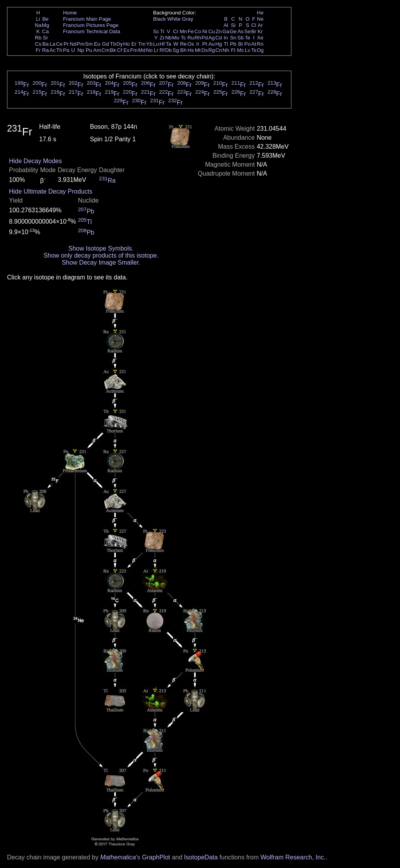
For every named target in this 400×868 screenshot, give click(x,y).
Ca (46, 31)
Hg (219, 44)
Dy (120, 44)
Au (211, 44)
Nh (226, 50)
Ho (126, 44)
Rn (260, 44)
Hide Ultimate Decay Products (51, 191)
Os (191, 44)
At (254, 44)
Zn (219, 31)
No (149, 50)
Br (254, 31)
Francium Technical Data (91, 31)
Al (226, 25)
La (53, 44)
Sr (46, 38)
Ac (53, 50)
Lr (156, 50)
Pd (205, 38)
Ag (211, 38)
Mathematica (118, 857)
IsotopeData (201, 857)
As (241, 31)
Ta (168, 44)
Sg (176, 50)
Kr (260, 31)
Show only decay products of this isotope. (101, 255)
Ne (260, 19)
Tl (226, 44)
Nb (169, 38)
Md (142, 50)
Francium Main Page (87, 19)
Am (97, 50)
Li (38, 19)
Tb (113, 44)
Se (248, 31)
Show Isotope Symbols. (101, 248)
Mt (198, 50)
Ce (59, 44)
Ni (205, 31)
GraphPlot (156, 857)
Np (81, 50)
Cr (176, 31)
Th (59, 50)
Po (248, 44)
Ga (226, 31)
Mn (183, 31)
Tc (183, 38)
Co (198, 31)
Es (127, 50)
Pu (89, 50)
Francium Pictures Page (91, 25)
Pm (81, 44)
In (226, 38)
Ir (198, 44)
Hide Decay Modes (35, 161)
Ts (254, 50)
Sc (156, 31)
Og (260, 50)
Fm (134, 50)
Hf (162, 44)
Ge (233, 31)
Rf (162, 50)
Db (169, 50)
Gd (105, 44)
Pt (205, 44)
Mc (241, 50)
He (260, 13)
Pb (233, 44)
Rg (212, 50)
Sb (241, 38)
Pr (66, 44)
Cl (254, 25)
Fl (233, 50)
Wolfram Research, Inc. (293, 857)
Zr (162, 38)
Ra (46, 50)
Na (38, 25)
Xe (260, 38)
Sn (233, 38)
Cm (106, 50)
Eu (97, 44)
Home (70, 13)
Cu (212, 31)
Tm (142, 44)
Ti (162, 31)
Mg (46, 25)
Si (233, 25)
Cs (38, 44)
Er (134, 44)
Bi (241, 44)
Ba (45, 44)
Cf (119, 50)
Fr (38, 50)
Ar (260, 25)
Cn (219, 50)
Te (248, 38)
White (174, 19)
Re (183, 44)
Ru (191, 38)
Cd (219, 38)
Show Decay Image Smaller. (101, 262)
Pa (66, 50)
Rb (38, 38)
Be (45, 19)
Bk (113, 50)
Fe (191, 31)
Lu (156, 44)
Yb (149, 44)
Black (160, 19)
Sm (89, 44)
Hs (191, 50)
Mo (176, 38)
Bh (183, 50)
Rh (198, 38)
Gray (188, 19)
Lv (248, 50)
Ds (205, 50)
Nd (73, 44)
